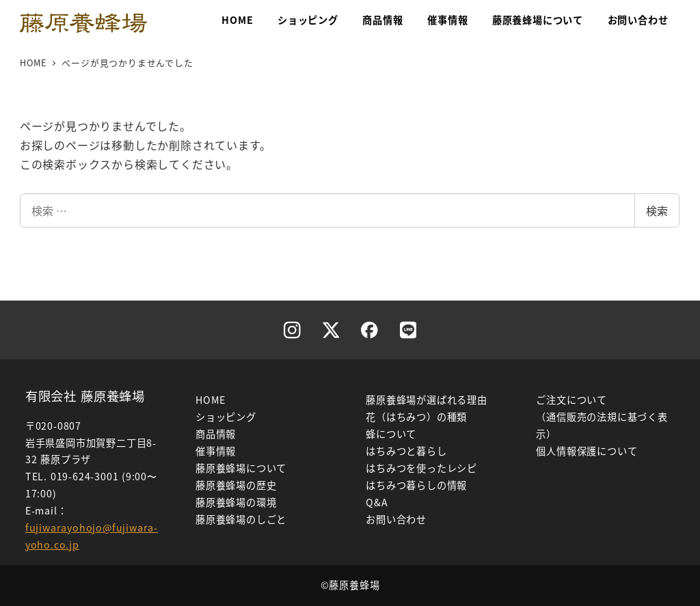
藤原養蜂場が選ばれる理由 (427, 400)
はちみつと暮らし (406, 451)
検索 (657, 210)
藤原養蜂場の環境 (236, 502)
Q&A (377, 502)
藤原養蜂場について (241, 468)
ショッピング (226, 417)
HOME (211, 400)
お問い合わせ (396, 519)
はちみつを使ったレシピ (421, 468)
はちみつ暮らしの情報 (416, 485)
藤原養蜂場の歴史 (236, 485)
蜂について (391, 434)
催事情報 (216, 451)
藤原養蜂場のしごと (241, 519)
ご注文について (571, 400)
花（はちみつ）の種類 (416, 417)
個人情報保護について (587, 451)
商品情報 (216, 434)
